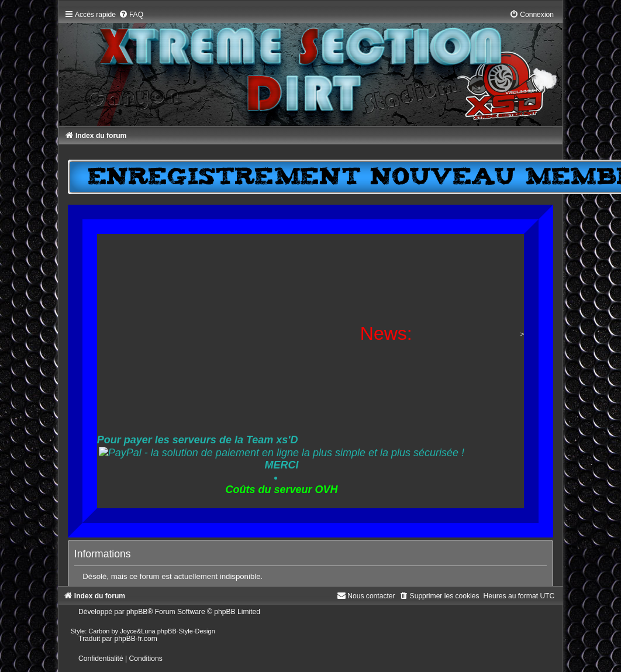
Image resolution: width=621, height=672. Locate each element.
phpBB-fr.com (135, 639)
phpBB (137, 612)
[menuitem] (131, 15)
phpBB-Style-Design (186, 631)
